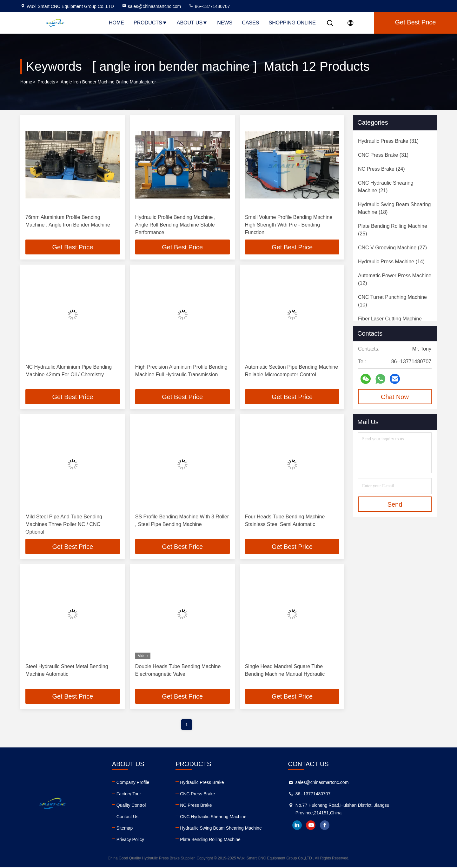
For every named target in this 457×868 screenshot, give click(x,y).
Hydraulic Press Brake (230, 784)
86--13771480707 (209, 6)
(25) (393, 230)
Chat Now (395, 397)
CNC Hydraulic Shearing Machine (241, 818)
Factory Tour (142, 795)
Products (150, 23)
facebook (367, 826)
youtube (353, 826)
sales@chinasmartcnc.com (151, 6)
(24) (381, 169)
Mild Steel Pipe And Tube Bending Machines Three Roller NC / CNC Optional (64, 525)
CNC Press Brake (225, 795)
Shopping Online (292, 23)
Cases (250, 23)
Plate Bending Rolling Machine (238, 841)
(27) (392, 248)
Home (116, 23)
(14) (391, 262)
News (225, 23)
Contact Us (141, 818)
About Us (192, 23)
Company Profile (147, 784)
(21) (386, 187)
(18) (394, 208)
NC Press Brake (223, 806)
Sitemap (138, 829)
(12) (395, 279)
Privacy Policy (144, 841)
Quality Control (145, 806)
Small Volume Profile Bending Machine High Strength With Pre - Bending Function (289, 225)
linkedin (339, 826)
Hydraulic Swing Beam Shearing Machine (248, 829)
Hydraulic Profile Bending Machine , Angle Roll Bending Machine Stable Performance (175, 225)
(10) (392, 301)
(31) (388, 141)
